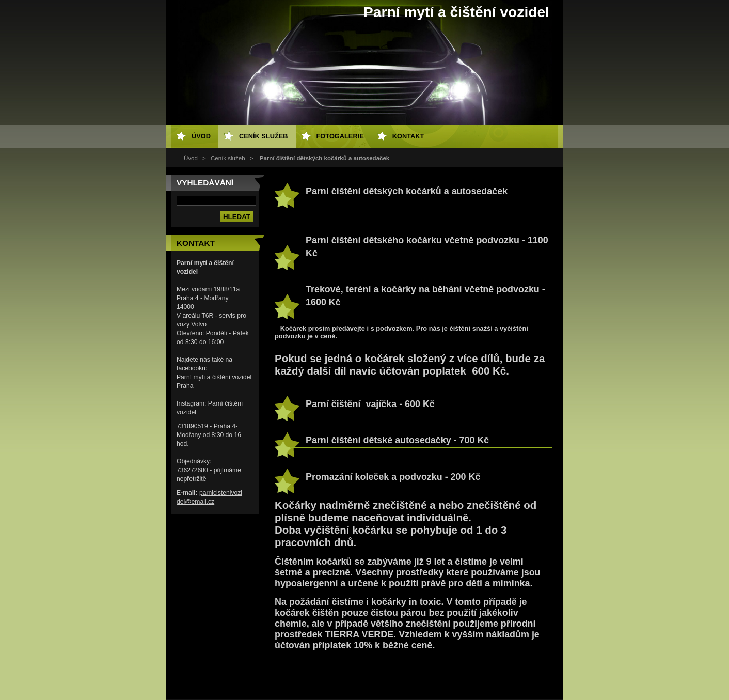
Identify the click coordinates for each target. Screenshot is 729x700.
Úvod (191, 158)
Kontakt (408, 136)
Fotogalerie (340, 136)
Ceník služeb (228, 158)
